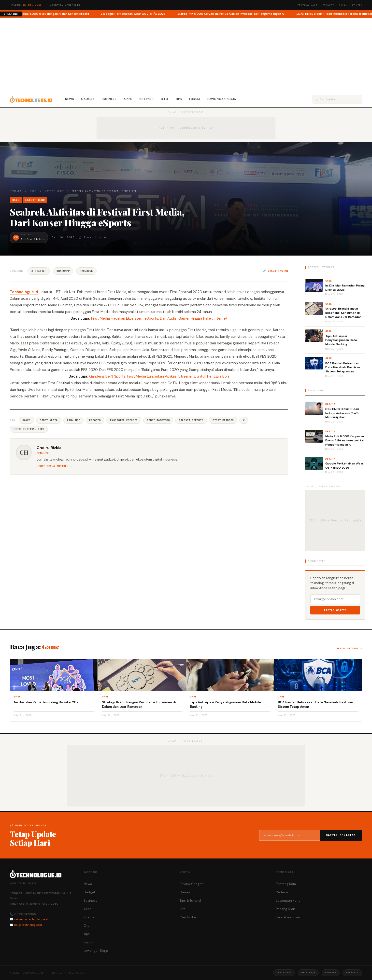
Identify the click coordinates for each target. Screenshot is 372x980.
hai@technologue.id (28, 925)
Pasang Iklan (286, 909)
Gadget (88, 99)
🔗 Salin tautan (276, 271)
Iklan (343, 5)
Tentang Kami (307, 5)
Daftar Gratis (335, 610)
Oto (164, 99)
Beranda (16, 191)
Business (109, 99)
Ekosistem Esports (124, 420)
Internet (146, 99)
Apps (128, 99)
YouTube (331, 973)
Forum (195, 99)
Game (33, 191)
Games (185, 892)
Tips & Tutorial (190, 901)
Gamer (26, 420)
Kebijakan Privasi (289, 917)
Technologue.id (24, 292)
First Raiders (223, 420)
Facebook (86, 271)
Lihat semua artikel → (54, 466)
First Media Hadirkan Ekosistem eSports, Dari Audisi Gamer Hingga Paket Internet (159, 318)
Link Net (74, 420)
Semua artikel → (349, 648)
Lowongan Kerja (222, 99)
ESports (95, 420)
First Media (49, 420)
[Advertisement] (186, 55)
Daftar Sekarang (341, 835)
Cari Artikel (188, 917)
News (70, 99)
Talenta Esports (191, 420)
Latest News (54, 191)
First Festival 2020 (29, 429)
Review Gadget (191, 884)
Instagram (284, 973)
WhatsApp (63, 271)
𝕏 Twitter (39, 271)
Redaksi (328, 5)
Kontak (357, 5)
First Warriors (158, 420)
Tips (179, 99)
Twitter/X (308, 973)
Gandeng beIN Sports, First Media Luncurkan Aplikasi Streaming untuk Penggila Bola (159, 376)
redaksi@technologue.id (31, 919)
